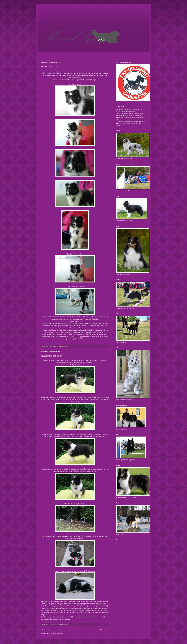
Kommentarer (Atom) (56, 633)
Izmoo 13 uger (49, 66)
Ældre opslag (104, 630)
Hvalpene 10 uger (51, 356)
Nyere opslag (46, 630)
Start (75, 630)
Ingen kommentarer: (63, 346)
